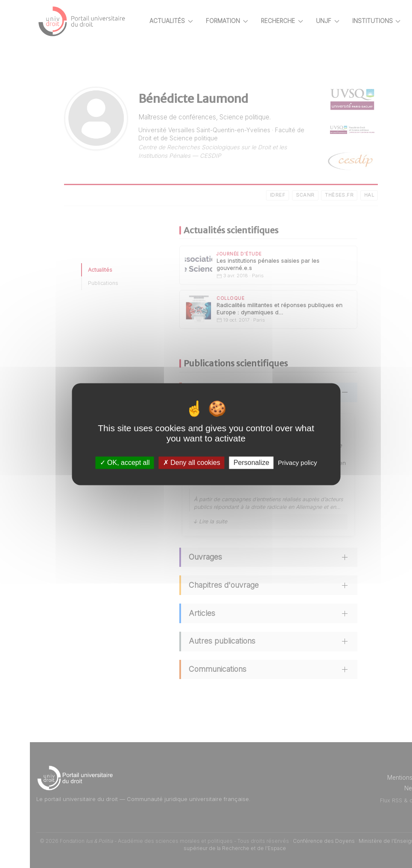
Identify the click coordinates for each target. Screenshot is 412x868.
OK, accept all (125, 463)
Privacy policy (298, 463)
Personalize (251, 463)
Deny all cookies (192, 463)
